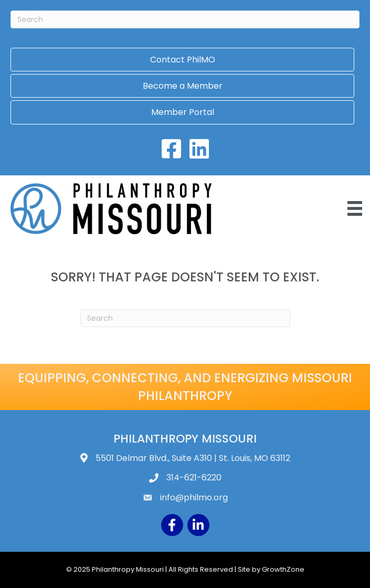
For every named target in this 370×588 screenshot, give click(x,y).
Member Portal (183, 112)
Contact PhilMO (183, 60)
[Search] (185, 19)
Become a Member (183, 86)
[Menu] (355, 208)
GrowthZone (283, 569)
